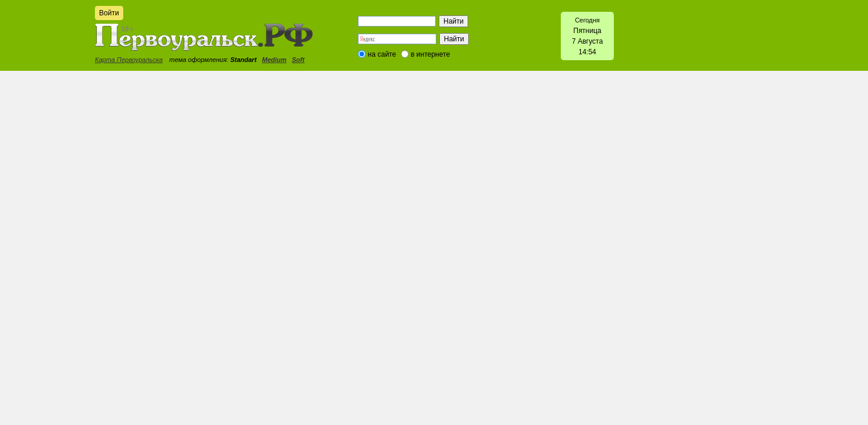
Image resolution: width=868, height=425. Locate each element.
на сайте (382, 54)
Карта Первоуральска (129, 60)
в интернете (430, 54)
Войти (109, 13)
